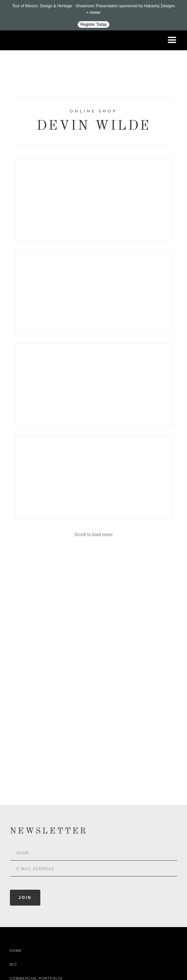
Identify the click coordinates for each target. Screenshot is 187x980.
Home (16, 951)
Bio (13, 964)
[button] (172, 40)
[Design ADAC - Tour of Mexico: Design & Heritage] (93, 15)
